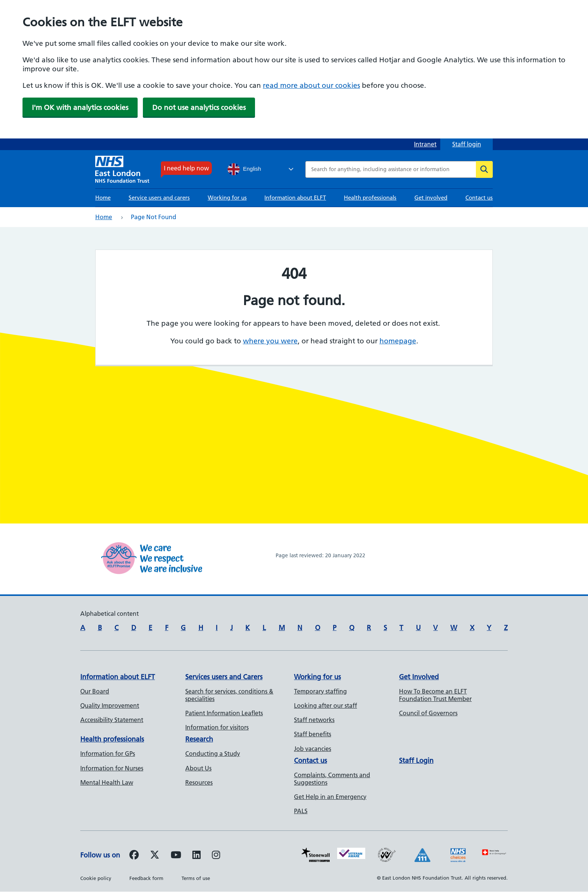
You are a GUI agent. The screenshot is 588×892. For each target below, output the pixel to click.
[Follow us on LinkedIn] (196, 856)
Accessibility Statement (112, 720)
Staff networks (314, 720)
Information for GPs (108, 754)
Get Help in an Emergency (330, 797)
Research (199, 739)
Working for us (227, 198)
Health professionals (370, 198)
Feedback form (146, 878)
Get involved (431, 198)
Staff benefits (313, 734)
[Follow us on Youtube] (176, 856)
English (244, 169)
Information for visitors (217, 727)
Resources (199, 782)
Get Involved (419, 677)
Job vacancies (313, 749)
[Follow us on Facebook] (134, 856)
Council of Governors (428, 713)
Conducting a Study (213, 754)
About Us (198, 768)
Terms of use (196, 878)
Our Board (95, 691)
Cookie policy (96, 878)
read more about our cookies (311, 85)
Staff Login (416, 760)
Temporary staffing (320, 691)
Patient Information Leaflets (224, 713)
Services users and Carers (224, 677)
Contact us (479, 198)
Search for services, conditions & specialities (229, 695)
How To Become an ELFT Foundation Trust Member (435, 695)
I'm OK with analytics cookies (80, 108)
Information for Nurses (112, 768)
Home (103, 198)
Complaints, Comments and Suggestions (332, 779)
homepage (398, 341)
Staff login (467, 144)
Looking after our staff (325, 705)
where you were (270, 341)
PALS (301, 811)
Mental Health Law (107, 782)
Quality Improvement (110, 705)
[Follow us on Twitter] (155, 856)
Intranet (425, 144)
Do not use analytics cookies (199, 108)
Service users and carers (159, 198)
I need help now (186, 168)
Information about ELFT (295, 198)
